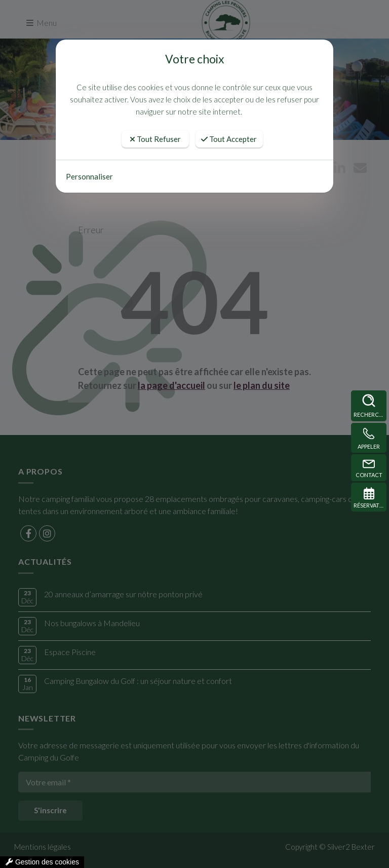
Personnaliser (89, 176)
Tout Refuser (155, 139)
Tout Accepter (229, 139)
